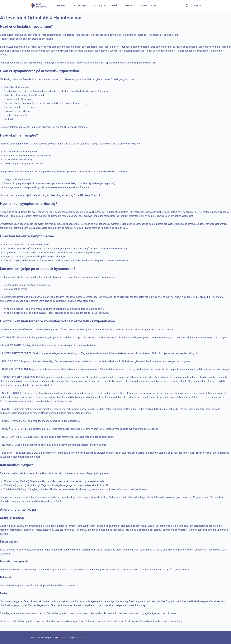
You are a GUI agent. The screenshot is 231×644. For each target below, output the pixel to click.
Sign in (197, 6)
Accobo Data (81, 638)
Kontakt (64, 638)
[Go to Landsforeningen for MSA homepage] (39, 5)
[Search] (187, 6)
